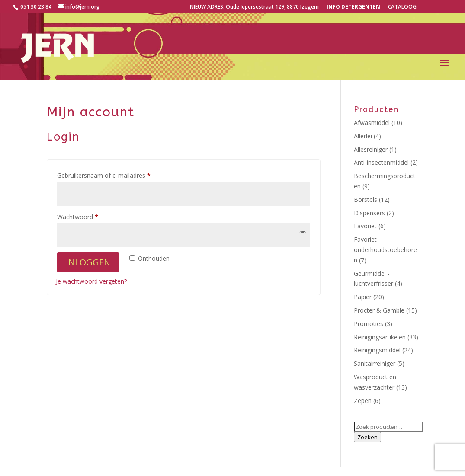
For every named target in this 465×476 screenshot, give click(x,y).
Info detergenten (353, 7)
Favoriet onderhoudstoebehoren (385, 250)
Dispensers (369, 213)
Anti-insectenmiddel (381, 162)
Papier (363, 297)
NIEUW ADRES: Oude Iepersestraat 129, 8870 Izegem (254, 7)
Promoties (369, 324)
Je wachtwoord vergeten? (91, 281)
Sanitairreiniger (375, 363)
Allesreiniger (371, 149)
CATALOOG (402, 7)
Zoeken (367, 437)
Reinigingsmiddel (377, 350)
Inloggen (88, 262)
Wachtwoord (87, 216)
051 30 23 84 (35, 7)
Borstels (366, 200)
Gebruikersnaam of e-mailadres (113, 174)
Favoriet (365, 226)
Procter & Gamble (379, 310)
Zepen (363, 401)
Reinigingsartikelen (380, 337)
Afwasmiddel (372, 123)
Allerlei (363, 136)
